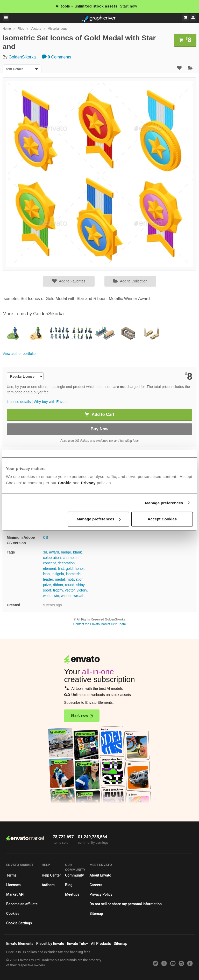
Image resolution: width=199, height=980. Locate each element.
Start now (129, 6)
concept (49, 563)
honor (79, 568)
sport (47, 590)
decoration (66, 563)
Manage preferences (164, 503)
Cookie (65, 483)
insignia (58, 574)
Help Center (51, 875)
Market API (15, 894)
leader (48, 579)
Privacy (88, 483)
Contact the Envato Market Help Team (100, 624)
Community (74, 875)
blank (77, 552)
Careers (96, 885)
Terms (11, 875)
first (61, 568)
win (56, 596)
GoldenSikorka (22, 57)
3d (45, 552)
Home (7, 29)
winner (66, 596)
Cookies (13, 914)
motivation (75, 579)
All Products (101, 944)
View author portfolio (19, 354)
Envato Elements (20, 944)
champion (71, 558)
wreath (79, 596)
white (47, 596)
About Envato (100, 875)
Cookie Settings (19, 923)
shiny (80, 585)
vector (70, 590)
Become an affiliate (22, 904)
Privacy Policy (101, 894)
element (49, 568)
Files (21, 29)
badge (66, 552)
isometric (73, 574)
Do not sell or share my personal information (126, 904)
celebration (52, 558)
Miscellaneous (58, 29)
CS (45, 537)
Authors (48, 885)
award (54, 552)
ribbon (58, 585)
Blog (69, 885)
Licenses (13, 885)
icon (46, 574)
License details (19, 402)
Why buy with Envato (51, 402)
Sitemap (96, 914)
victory (82, 590)
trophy (58, 590)
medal (60, 579)
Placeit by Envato (50, 944)
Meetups (72, 894)
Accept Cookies (162, 519)
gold (69, 568)
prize (47, 585)
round (70, 585)
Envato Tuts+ (78, 944)
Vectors (36, 29)
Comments (56, 57)
